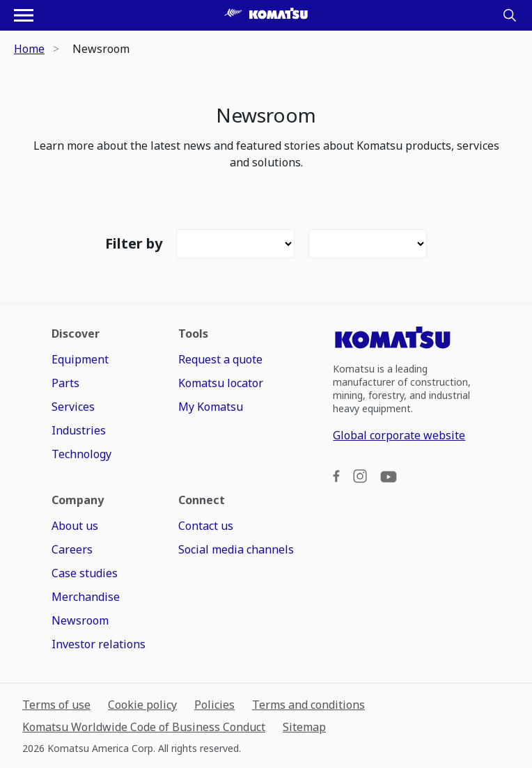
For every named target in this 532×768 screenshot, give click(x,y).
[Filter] (235, 244)
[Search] (510, 15)
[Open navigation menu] (24, 15)
